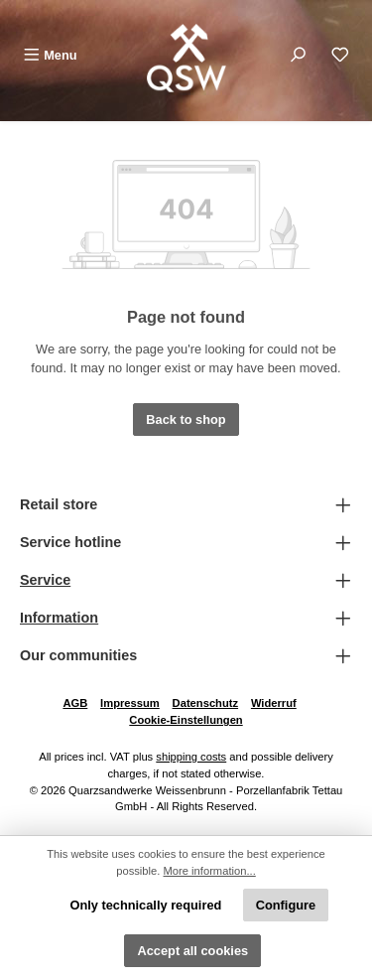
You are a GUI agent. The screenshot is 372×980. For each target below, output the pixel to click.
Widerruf (274, 703)
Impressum (130, 703)
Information (59, 618)
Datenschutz (206, 703)
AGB (75, 703)
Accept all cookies (192, 951)
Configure (286, 905)
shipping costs (191, 757)
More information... (210, 871)
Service (45, 580)
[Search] (298, 55)
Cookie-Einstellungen (186, 720)
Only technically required (145, 905)
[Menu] (50, 55)
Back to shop (186, 420)
